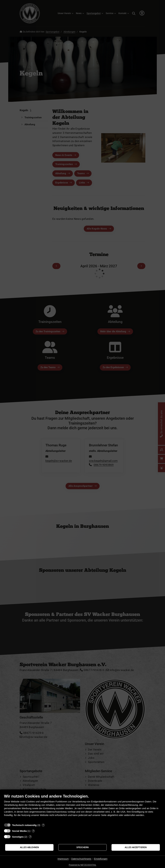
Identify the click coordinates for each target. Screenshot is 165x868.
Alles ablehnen (29, 847)
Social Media (19, 831)
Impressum (63, 859)
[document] (82, 808)
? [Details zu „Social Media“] (33, 831)
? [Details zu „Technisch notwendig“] (43, 825)
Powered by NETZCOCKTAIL (82, 865)
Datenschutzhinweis (81, 859)
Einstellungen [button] (101, 859)
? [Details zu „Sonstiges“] (30, 837)
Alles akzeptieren (136, 847)
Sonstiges (18, 837)
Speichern (82, 847)
